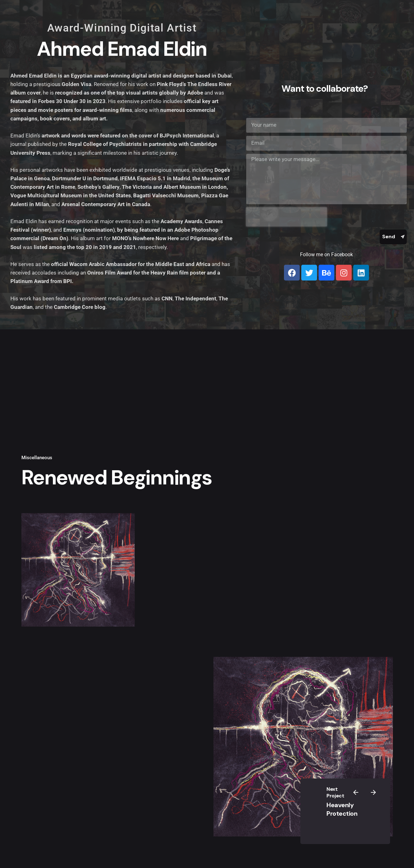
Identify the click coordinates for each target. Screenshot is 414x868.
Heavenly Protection (342, 809)
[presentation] (286, 217)
